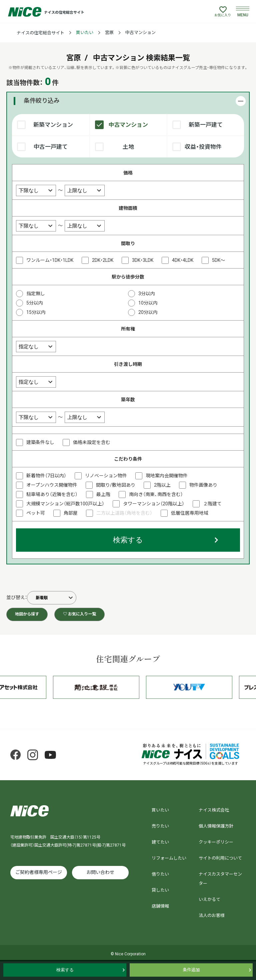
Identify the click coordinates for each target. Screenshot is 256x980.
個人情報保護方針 (216, 826)
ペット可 (36, 513)
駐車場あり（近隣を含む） (52, 494)
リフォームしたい (169, 858)
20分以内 (148, 312)
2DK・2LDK (103, 260)
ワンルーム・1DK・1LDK (50, 260)
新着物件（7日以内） (46, 476)
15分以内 (36, 312)
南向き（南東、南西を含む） (156, 494)
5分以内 (35, 303)
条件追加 (191, 970)
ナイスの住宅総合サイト (40, 33)
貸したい (160, 890)
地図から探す (27, 614)
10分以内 (148, 303)
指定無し (36, 294)
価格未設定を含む (92, 442)
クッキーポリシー (216, 842)
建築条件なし (40, 442)
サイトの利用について (220, 858)
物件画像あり (203, 485)
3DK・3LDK (143, 260)
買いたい (85, 33)
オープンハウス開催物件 (52, 485)
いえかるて (209, 899)
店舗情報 (160, 906)
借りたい (160, 874)
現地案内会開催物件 (167, 476)
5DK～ (218, 260)
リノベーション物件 (106, 476)
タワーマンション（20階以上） (154, 504)
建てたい (160, 842)
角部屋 (71, 513)
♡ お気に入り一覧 (79, 614)
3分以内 (147, 294)
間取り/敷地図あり (116, 485)
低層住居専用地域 (190, 513)
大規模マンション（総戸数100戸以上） (65, 504)
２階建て (212, 504)
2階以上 (162, 485)
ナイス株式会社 (214, 810)
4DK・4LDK (183, 260)
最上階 (103, 494)
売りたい (160, 826)
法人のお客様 (212, 915)
